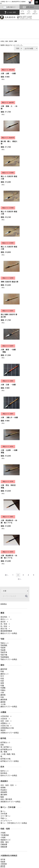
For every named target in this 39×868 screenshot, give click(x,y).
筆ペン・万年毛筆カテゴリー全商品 (14, 823)
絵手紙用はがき (6, 749)
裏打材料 (4, 795)
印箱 (2, 672)
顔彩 (2, 745)
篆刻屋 (3, 866)
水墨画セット (5, 723)
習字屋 (3, 860)
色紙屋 (3, 862)
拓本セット (5, 771)
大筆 (15, 41)
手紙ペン (4, 818)
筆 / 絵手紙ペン (6, 747)
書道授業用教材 (6, 631)
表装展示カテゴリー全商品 (10, 802)
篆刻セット (5, 674)
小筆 (2, 693)
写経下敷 (4, 655)
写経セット (5, 643)
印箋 (2, 686)
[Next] (19, 579)
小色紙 (3, 838)
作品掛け (4, 790)
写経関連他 (5, 657)
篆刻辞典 (4, 700)
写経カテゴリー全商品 (9, 659)
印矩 (2, 697)
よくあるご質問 (10, 12)
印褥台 (3, 690)
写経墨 (3, 650)
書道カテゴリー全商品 (9, 633)
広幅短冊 (4, 845)
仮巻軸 (3, 788)
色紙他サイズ (5, 840)
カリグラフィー (6, 821)
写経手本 (4, 652)
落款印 (3, 730)
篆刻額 (3, 702)
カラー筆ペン (5, 816)
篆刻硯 (3, 695)
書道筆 (11, 41)
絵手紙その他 (5, 759)
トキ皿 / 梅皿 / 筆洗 (8, 754)
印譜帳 (3, 688)
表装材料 (4, 792)
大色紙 (3, 833)
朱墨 (2, 683)
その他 (3, 704)
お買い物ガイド (9, 7)
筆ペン (3, 811)
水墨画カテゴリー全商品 (10, 733)
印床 (2, 681)
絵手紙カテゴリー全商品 (10, 761)
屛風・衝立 (5, 842)
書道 (7, 41)
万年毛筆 (4, 814)
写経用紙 (4, 645)
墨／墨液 (4, 752)
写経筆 (3, 648)
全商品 (2, 41)
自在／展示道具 (6, 799)
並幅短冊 (4, 847)
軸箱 (2, 797)
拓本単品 (4, 773)
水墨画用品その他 (7, 728)
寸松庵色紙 (5, 835)
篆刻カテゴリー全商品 (9, 707)
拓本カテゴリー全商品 (9, 776)
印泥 (2, 679)
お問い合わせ (28, 7)
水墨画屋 (4, 864)
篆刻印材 (4, 669)
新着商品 (4, 604)
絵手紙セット (5, 742)
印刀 (2, 676)
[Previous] (7, 575)
